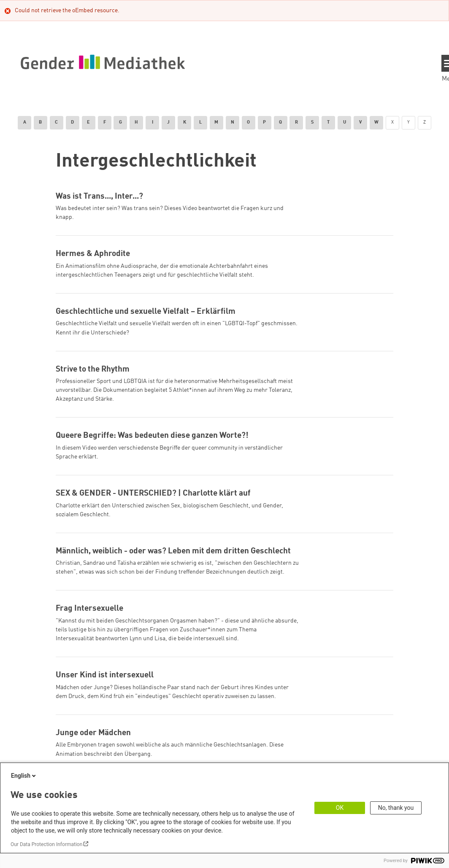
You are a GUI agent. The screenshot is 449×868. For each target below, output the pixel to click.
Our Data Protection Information (46, 844)
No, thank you (396, 808)
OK (340, 808)
